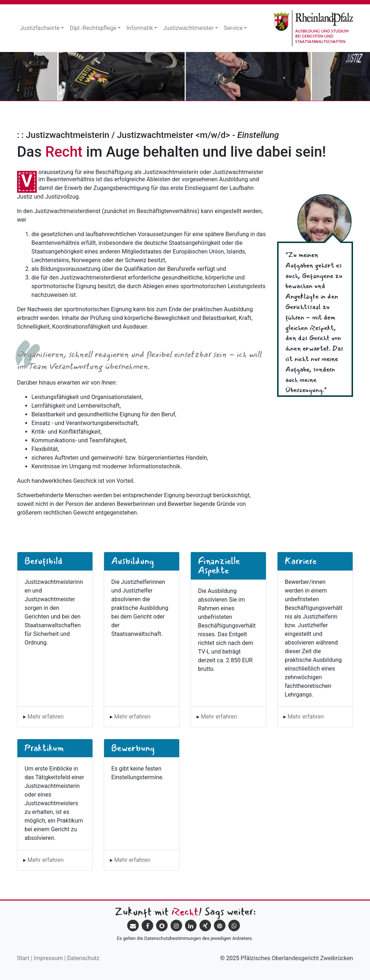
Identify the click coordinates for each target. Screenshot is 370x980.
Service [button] (233, 28)
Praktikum (44, 748)
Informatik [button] (140, 28)
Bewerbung (133, 748)
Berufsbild (44, 561)
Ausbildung (133, 561)
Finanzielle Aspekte (219, 565)
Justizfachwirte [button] (40, 28)
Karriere (301, 561)
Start (23, 958)
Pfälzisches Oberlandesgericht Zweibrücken (297, 958)
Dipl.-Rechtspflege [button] (93, 28)
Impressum (48, 958)
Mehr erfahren (46, 717)
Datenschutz (83, 958)
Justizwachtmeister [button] (188, 28)
